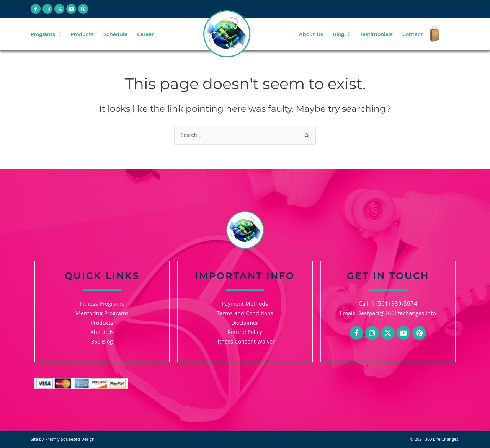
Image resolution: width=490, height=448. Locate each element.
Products (82, 35)
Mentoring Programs (102, 313)
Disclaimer (245, 323)
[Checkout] (433, 35)
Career (145, 35)
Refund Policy (245, 332)
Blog (341, 35)
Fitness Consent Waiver (245, 341)
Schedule (115, 35)
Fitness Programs (102, 303)
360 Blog (102, 341)
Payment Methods (245, 303)
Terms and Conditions (245, 313)
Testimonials (376, 35)
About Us (311, 35)
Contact (413, 35)
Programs (46, 35)
